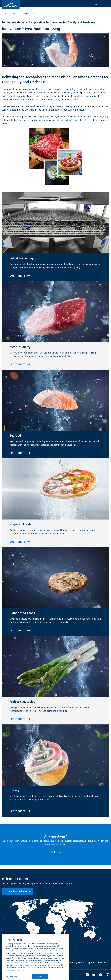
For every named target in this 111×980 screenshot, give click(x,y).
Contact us (56, 852)
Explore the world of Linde (18, 892)
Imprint (90, 963)
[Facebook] (101, 975)
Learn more (18, 276)
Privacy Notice (77, 963)
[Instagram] (108, 975)
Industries (14, 14)
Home (4, 14)
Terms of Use (103, 963)
